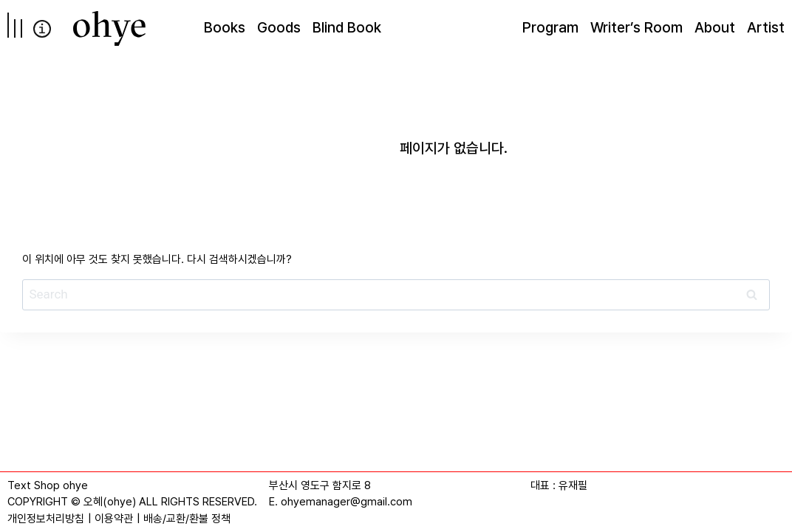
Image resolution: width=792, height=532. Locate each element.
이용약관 (114, 519)
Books (225, 27)
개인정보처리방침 (46, 519)
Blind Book (347, 27)
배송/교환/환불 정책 (187, 519)
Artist (766, 27)
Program (550, 27)
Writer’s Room (636, 27)
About (715, 27)
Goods (279, 27)
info (42, 29)
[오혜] (109, 28)
